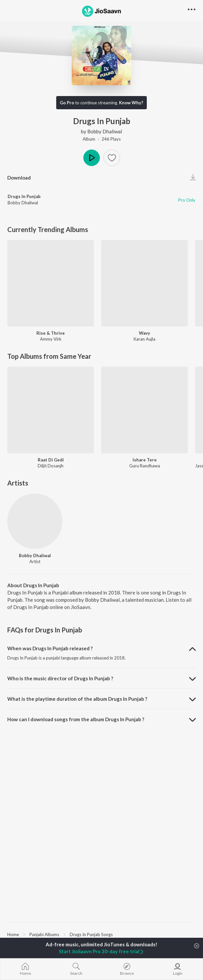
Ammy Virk (51, 339)
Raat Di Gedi (51, 460)
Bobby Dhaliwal (105, 131)
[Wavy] (144, 283)
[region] (101, 934)
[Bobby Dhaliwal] (35, 521)
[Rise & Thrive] (51, 283)
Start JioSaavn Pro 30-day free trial (102, 951)
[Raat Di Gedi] (51, 410)
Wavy (144, 333)
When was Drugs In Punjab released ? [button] (50, 648)
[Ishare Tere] (144, 410)
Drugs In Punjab (24, 196)
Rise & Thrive (51, 333)
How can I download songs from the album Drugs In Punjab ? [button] (76, 719)
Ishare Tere (145, 460)
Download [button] (19, 178)
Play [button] (92, 158)
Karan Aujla (144, 339)
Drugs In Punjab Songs (91, 934)
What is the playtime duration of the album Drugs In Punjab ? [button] (77, 699)
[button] (112, 158)
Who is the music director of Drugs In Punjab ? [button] (60, 678)
